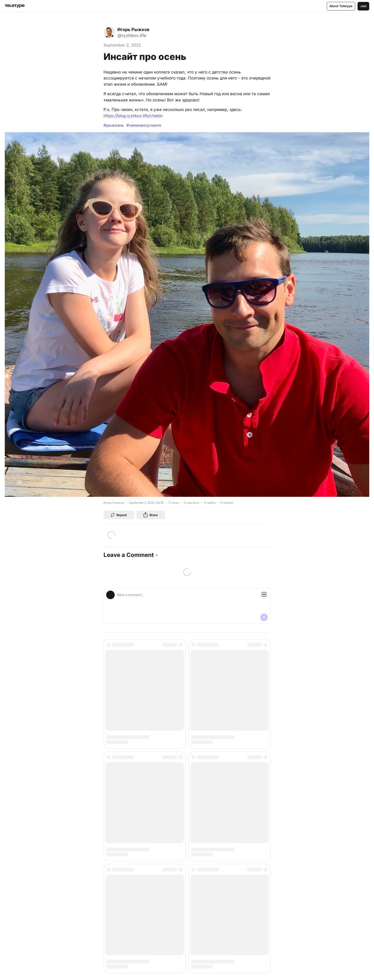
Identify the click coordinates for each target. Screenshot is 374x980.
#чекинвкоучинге (144, 125)
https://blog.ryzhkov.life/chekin (133, 116)
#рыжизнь (114, 125)
